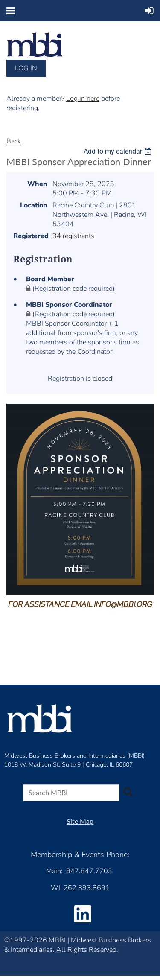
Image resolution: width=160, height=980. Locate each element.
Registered (30, 236)
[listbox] (119, 151)
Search (128, 792)
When (37, 184)
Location (34, 205)
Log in (26, 68)
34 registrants (73, 236)
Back (14, 141)
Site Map (80, 821)
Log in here (83, 99)
